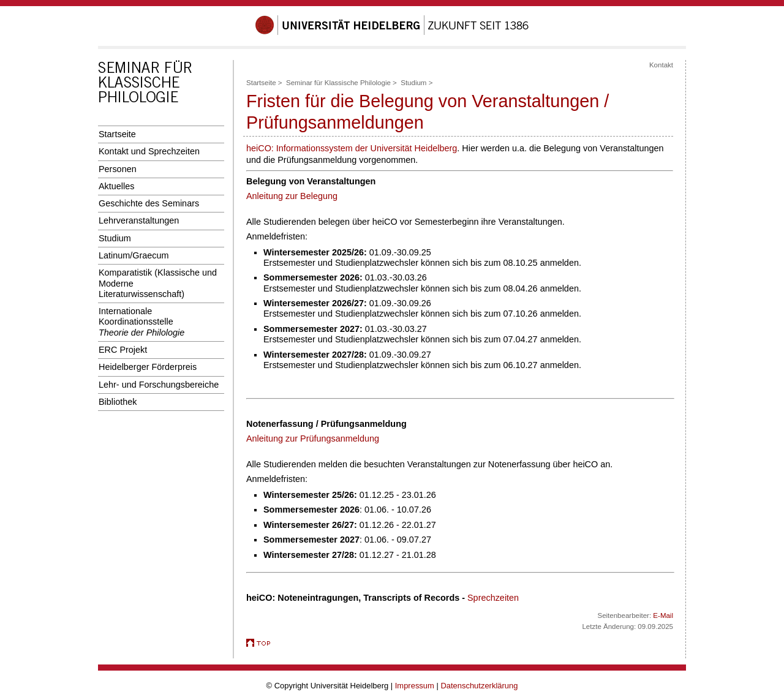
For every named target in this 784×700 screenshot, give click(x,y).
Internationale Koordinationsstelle (141, 322)
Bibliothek (118, 402)
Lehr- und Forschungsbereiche (159, 385)
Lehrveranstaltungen (139, 220)
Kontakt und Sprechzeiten (149, 151)
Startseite (117, 134)
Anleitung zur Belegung (292, 196)
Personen (118, 169)
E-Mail (663, 615)
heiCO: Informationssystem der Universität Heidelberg (352, 148)
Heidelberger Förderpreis (148, 367)
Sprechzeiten (493, 598)
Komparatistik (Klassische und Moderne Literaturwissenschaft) (158, 283)
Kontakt (661, 65)
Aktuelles (116, 186)
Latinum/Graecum (134, 255)
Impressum (415, 686)
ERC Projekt (123, 350)
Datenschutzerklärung (479, 686)
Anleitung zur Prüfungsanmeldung (313, 438)
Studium (115, 238)
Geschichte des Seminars (149, 203)
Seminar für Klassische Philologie (338, 83)
